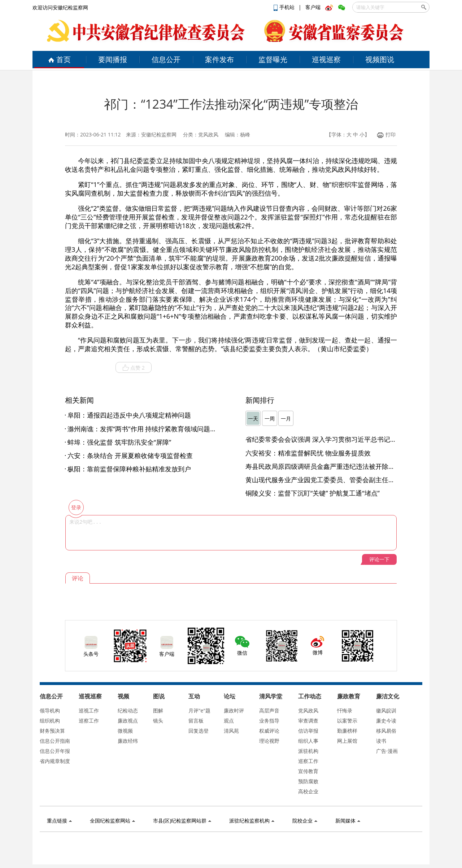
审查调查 (308, 721)
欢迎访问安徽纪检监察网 (60, 7)
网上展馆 (347, 741)
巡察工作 (89, 721)
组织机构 (50, 721)
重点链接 (59, 821)
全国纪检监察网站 (112, 821)
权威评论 (269, 731)
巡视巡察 (326, 59)
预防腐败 (308, 781)
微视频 (125, 731)
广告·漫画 (387, 751)
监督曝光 (273, 59)
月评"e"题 (199, 710)
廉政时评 (234, 710)
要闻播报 (113, 59)
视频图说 (380, 59)
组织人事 (308, 741)
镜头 (158, 721)
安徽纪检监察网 (159, 134)
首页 (59, 59)
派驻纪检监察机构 (252, 821)
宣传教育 (308, 771)
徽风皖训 (386, 710)
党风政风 (308, 710)
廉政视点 (128, 721)
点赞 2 (134, 368)
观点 (229, 721)
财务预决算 (52, 731)
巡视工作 (89, 710)
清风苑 (231, 731)
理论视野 (269, 741)
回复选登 (199, 731)
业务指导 (269, 721)
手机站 (285, 7)
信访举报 (308, 731)
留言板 (196, 721)
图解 (158, 710)
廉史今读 (386, 721)
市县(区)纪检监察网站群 (182, 821)
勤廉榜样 (347, 731)
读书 (381, 741)
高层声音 (269, 710)
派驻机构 (308, 751)
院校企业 (305, 821)
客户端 (313, 7)
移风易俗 (386, 731)
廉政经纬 (128, 741)
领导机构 (50, 710)
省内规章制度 (55, 761)
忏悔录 (345, 710)
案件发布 (219, 59)
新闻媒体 (348, 821)
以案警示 (347, 721)
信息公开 (166, 59)
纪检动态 (128, 710)
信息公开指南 (55, 741)
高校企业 (308, 791)
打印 (386, 134)
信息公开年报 (55, 751)
